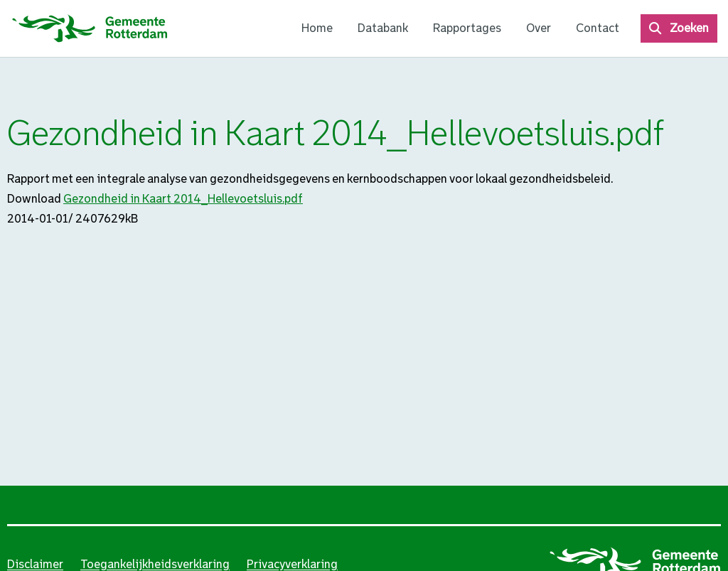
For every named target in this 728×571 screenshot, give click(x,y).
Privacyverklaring (292, 564)
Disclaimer (35, 564)
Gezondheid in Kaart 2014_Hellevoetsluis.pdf (183, 199)
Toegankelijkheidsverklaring (155, 564)
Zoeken (689, 28)
